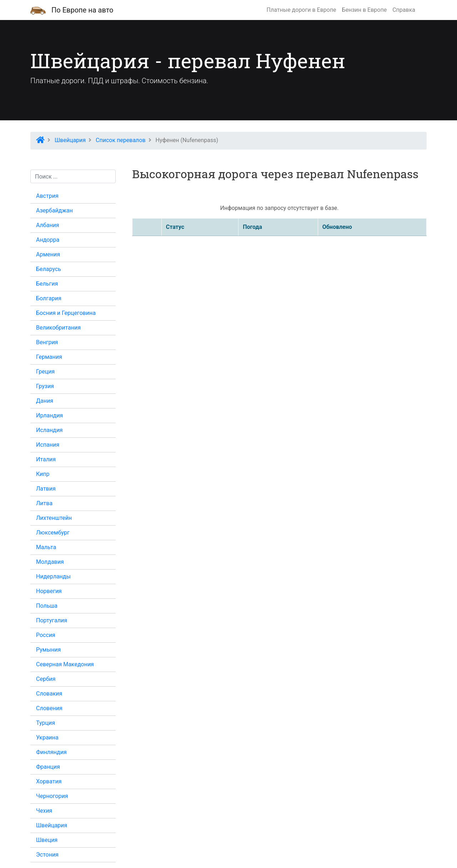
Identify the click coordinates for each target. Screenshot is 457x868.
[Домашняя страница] (38, 10)
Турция (46, 723)
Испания (48, 445)
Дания (45, 401)
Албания (48, 225)
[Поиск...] (73, 176)
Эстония (47, 855)
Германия (49, 357)
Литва (44, 503)
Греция (45, 372)
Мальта (46, 547)
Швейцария (52, 825)
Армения (48, 254)
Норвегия (49, 591)
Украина (47, 737)
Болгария (49, 298)
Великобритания (58, 328)
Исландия (49, 430)
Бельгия (47, 284)
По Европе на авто (82, 10)
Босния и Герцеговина (66, 313)
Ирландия (49, 415)
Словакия (49, 694)
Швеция (47, 840)
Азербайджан (54, 210)
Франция (48, 767)
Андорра (48, 240)
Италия (46, 459)
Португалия (52, 620)
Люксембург (53, 533)
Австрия (47, 196)
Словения (49, 708)
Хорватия (49, 781)
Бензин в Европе (365, 10)
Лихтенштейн (54, 518)
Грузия (45, 386)
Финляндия (51, 752)
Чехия (44, 811)
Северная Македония (65, 664)
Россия (46, 635)
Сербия (46, 679)
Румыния (48, 650)
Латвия (46, 489)
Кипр (43, 474)
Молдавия (50, 562)
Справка (404, 10)
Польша (47, 606)
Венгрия (47, 342)
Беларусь (49, 269)
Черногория (52, 796)
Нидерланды (53, 576)
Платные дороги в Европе (302, 10)
